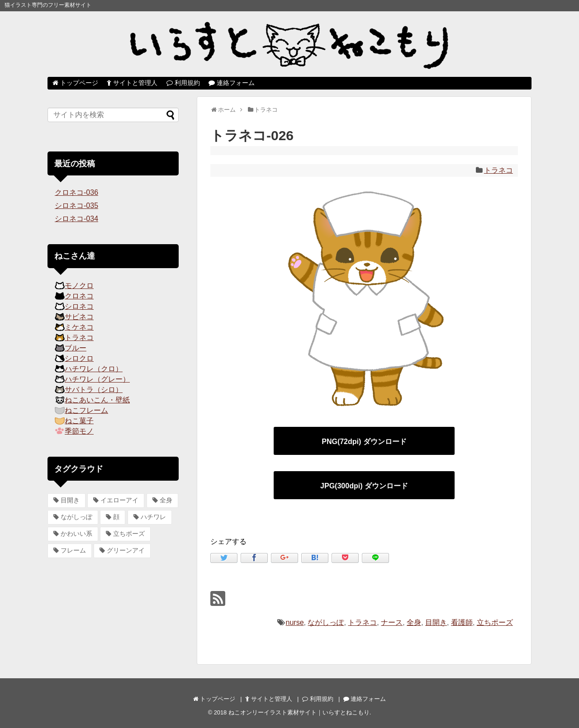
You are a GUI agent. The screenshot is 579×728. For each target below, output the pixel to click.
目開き (436, 622)
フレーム (73, 550)
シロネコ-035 (76, 206)
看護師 (462, 622)
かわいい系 (76, 534)
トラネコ (498, 170)
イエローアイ (119, 500)
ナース (392, 622)
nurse (295, 622)
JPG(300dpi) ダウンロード (364, 486)
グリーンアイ (126, 550)
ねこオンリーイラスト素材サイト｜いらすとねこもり (299, 712)
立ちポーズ (495, 622)
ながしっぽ (326, 622)
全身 (414, 622)
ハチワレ (153, 517)
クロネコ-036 (76, 192)
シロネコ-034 (76, 219)
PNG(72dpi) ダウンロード (364, 442)
